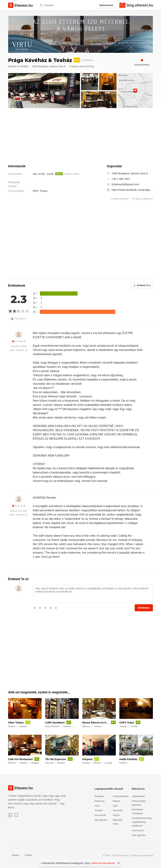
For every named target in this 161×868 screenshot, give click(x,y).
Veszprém (118, 810)
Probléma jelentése (120, 199)
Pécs (97, 806)
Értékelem (144, 608)
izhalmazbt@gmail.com (125, 184)
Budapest (99, 796)
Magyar (14, 855)
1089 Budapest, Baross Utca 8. (130, 173)
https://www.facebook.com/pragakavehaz (132, 190)
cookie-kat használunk (103, 863)
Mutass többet (72, 174)
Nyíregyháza (101, 820)
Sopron (117, 815)
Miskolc (117, 801)
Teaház (24, 66)
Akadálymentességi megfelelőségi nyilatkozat (142, 822)
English (27, 855)
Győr (115, 806)
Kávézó (12, 66)
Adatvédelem (138, 796)
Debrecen (100, 801)
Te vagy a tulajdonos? (143, 199)
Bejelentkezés (106, 5)
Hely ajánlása (139, 835)
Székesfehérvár (121, 796)
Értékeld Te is (142, 285)
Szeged (99, 810)
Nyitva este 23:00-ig (82, 66)
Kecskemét (100, 815)
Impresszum (138, 830)
